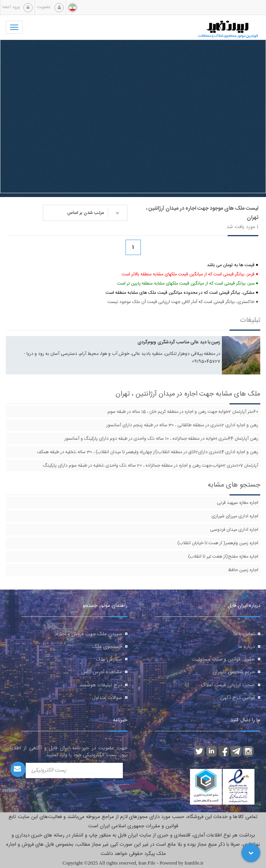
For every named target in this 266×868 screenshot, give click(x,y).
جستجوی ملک (107, 647)
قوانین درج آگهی (238, 698)
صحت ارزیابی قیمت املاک (228, 685)
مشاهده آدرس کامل (102, 672)
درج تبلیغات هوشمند (101, 685)
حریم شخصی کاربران (234, 672)
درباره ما (247, 647)
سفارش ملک (109, 659)
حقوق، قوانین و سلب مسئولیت (223, 659)
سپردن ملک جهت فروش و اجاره (89, 634)
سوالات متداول (107, 698)
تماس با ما (244, 634)
